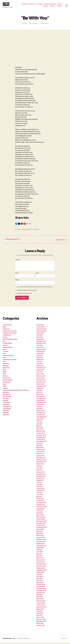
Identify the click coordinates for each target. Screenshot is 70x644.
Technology (6, 404)
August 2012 (40, 466)
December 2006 (41, 566)
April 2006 (40, 582)
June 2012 (39, 470)
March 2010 (40, 500)
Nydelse (5, 378)
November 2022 (41, 345)
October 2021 (40, 349)
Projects (53, 7)
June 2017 (39, 392)
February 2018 (41, 378)
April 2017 (39, 394)
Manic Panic (6, 370)
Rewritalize (6, 396)
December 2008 (41, 523)
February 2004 (41, 621)
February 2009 (41, 519)
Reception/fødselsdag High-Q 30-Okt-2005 (16, 392)
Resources (37, 231)
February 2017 (41, 398)
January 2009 (41, 521)
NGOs (4, 376)
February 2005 (41, 603)
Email (37, 275)
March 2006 (40, 584)
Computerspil (7, 337)
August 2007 (40, 549)
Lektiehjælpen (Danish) (10, 361)
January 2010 (41, 502)
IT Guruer (6, 353)
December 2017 (41, 382)
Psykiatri (5, 390)
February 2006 (41, 586)
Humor (5, 351)
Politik (5, 388)
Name (17, 275)
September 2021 (41, 351)
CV (36, 5)
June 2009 (40, 513)
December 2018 (41, 370)
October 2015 (40, 417)
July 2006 (39, 576)
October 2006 (41, 570)
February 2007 (41, 562)
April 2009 (40, 515)
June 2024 (40, 337)
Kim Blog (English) (26, 231)
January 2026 (41, 329)
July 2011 (39, 484)
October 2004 (41, 607)
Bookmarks (6, 331)
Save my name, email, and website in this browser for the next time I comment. (35, 289)
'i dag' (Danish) (7, 327)
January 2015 (40, 435)
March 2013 (40, 455)
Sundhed (5, 402)
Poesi (4, 386)
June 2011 (39, 486)
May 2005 (39, 596)
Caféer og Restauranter (10, 333)
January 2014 (40, 453)
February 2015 (41, 433)
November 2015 (41, 414)
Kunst (4, 359)
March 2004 (40, 619)
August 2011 (40, 482)
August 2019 (40, 361)
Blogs (20, 231)
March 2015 (40, 431)
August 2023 (40, 341)
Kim (26, 25)
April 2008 (40, 535)
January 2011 (40, 490)
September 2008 (41, 529)
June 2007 (40, 554)
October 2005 (41, 594)
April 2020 (40, 359)
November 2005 (41, 592)
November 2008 (41, 525)
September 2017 (41, 388)
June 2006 (40, 578)
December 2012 (41, 459)
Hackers (5, 347)
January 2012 (40, 474)
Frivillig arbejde (7, 345)
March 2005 (40, 601)
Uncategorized (7, 408)
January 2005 (41, 605)
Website (17, 282)
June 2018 (39, 374)
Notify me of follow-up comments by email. (27, 292)
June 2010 (40, 496)
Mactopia (6, 367)
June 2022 (40, 347)
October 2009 (41, 506)
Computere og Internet (10, 335)
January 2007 (41, 564)
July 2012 (39, 468)
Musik (4, 374)
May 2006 (39, 580)
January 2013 (40, 457)
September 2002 (41, 623)
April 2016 (39, 410)
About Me (25, 5)
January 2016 (40, 412)
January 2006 (41, 588)
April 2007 (40, 558)
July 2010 (39, 494)
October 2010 (40, 492)
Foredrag (40, 5)
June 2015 (39, 425)
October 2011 (40, 480)
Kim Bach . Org (12, 640)
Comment (18, 261)
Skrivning (6, 400)
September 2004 (41, 609)
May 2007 (39, 556)
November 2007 (41, 543)
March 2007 (40, 560)
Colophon (31, 5)
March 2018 (40, 376)
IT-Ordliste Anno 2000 (50, 5)
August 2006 (40, 574)
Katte (4, 355)
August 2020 (40, 355)
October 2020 (41, 353)
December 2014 (41, 437)
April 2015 (39, 429)
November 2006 (41, 568)
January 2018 (40, 380)
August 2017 (40, 390)
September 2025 (41, 333)
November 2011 (41, 478)
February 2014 (41, 451)
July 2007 (39, 551)
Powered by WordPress (24, 640)
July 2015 (39, 423)
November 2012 (41, 462)
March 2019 (40, 367)
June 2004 (40, 615)
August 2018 (40, 372)
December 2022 (41, 343)
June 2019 (39, 365)
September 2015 (41, 419)
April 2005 (40, 599)
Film (4, 343)
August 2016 (40, 406)
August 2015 (40, 421)
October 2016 (40, 402)
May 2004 (39, 617)
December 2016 (41, 400)
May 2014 (39, 447)
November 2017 (41, 384)
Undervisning (7, 410)
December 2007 (41, 541)
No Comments (45, 25)
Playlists (46, 7)
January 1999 (40, 627)
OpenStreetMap (8, 382)
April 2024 (39, 339)
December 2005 (41, 590)
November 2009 (41, 504)
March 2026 (40, 327)
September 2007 (41, 547)
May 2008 (39, 533)
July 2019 (39, 363)
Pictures (59, 5)
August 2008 (40, 531)
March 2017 (40, 396)
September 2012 (41, 464)
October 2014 (40, 441)
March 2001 (40, 625)
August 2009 (40, 511)
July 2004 (39, 613)
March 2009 (40, 517)
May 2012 (39, 472)
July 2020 (39, 357)
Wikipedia (6, 414)
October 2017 (40, 386)
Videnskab (6, 412)
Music (33, 231)
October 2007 (41, 545)
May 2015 (39, 427)
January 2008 (41, 539)
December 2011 (41, 476)
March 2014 (40, 449)
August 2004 (40, 611)
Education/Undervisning (10, 341)
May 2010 (39, 498)
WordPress (6, 417)
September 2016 (41, 404)
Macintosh (6, 365)
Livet (4, 363)
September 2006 (41, 572)
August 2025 (40, 335)
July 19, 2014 (34, 25)
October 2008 (41, 527)
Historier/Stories (8, 349)
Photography (7, 384)
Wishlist (59, 7)
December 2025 (41, 331)
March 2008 (40, 537)
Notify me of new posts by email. (24, 295)
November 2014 (41, 439)
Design (5, 339)
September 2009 (41, 509)
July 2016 (39, 408)
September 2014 (41, 443)
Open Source (7, 380)
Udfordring (6, 406)
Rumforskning (7, 398)
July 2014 (39, 445)
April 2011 (39, 488)
